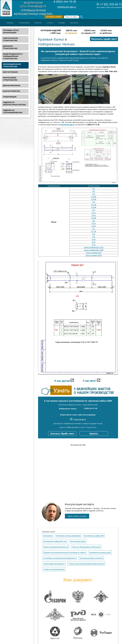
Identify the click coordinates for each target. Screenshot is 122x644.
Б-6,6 (94, 226)
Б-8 (94, 234)
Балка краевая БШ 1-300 (94, 250)
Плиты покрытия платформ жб (56, 547)
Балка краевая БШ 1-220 (94, 247)
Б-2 (94, 191)
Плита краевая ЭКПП (94, 255)
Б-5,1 (94, 213)
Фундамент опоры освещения (68, 536)
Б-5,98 (94, 218)
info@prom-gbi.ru (67, 7)
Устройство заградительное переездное (60, 558)
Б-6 (94, 221)
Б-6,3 (94, 223)
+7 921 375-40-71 (109, 4)
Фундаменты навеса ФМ (94, 536)
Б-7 (94, 229)
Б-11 (94, 242)
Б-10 (94, 239)
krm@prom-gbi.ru (67, 125)
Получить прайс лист (104, 39)
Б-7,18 (94, 231)
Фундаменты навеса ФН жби (55, 541)
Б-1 (94, 189)
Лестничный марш (78, 541)
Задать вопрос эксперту (77, 516)
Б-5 (94, 210)
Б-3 (94, 194)
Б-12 (94, 245)
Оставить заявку (54, 17)
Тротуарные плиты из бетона (91, 558)
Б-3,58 (94, 199)
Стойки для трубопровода (54, 569)
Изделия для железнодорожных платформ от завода (65, 552)
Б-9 (94, 237)
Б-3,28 (94, 197)
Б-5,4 (94, 215)
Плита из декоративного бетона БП (86, 547)
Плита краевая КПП (94, 253)
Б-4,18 (94, 205)
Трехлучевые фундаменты (54, 564)
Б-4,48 (94, 207)
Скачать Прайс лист (62, 434)
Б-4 (94, 202)
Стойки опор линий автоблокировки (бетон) (86, 564)
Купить (94, 434)
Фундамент (48, 536)
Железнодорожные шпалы (100, 552)
